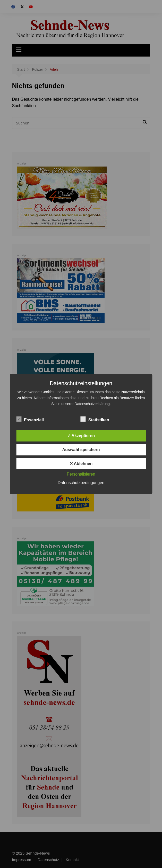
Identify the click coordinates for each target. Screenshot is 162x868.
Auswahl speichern (81, 450)
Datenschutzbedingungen (81, 483)
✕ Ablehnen (81, 464)
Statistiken (95, 419)
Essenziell (30, 419)
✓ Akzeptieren (81, 436)
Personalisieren (81, 474)
